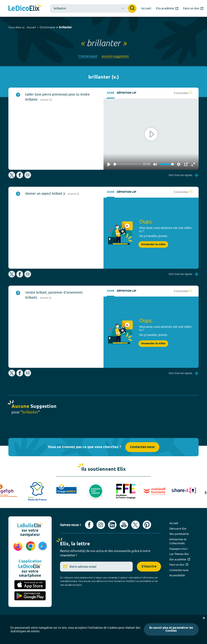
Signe (111, 93)
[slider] (127, 164)
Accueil (31, 27)
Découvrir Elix (178, 529)
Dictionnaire (47, 27)
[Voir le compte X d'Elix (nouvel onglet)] (135, 525)
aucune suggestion (115, 56)
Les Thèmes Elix (179, 554)
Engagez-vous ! (179, 549)
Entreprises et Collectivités (178, 541)
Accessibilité (177, 575)
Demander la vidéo (153, 244)
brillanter (66, 28)
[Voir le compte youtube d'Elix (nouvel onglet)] (124, 525)
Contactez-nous (142, 447)
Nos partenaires (179, 534)
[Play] (109, 164)
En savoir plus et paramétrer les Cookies (171, 629)
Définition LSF (126, 93)
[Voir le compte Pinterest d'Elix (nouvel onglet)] (147, 525)
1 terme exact (88, 56)
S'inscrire (149, 567)
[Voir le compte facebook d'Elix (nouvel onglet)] (89, 525)
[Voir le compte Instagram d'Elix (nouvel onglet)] (101, 525)
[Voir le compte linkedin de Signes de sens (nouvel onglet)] (112, 525)
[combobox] (93, 8)
